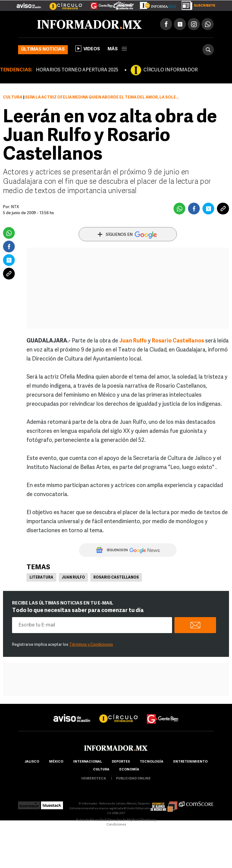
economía (129, 770)
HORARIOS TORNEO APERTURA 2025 (77, 70)
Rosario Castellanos (178, 341)
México (56, 762)
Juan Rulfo (133, 341)
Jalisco (32, 762)
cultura (101, 770)
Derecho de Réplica (123, 820)
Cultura (13, 97)
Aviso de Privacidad (91, 820)
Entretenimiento (190, 762)
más (117, 49)
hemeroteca (94, 779)
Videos (88, 48)
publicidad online (133, 779)
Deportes (121, 762)
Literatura (41, 578)
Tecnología (152, 762)
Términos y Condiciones (91, 645)
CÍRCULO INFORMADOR (171, 70)
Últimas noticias (43, 50)
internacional (88, 762)
